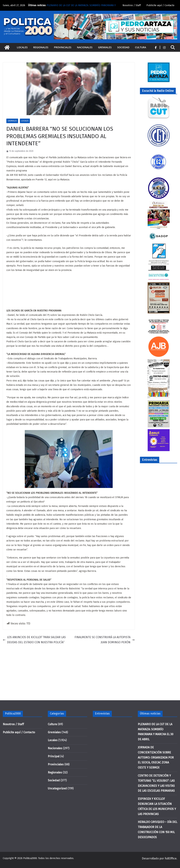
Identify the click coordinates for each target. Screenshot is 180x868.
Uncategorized (57, 788)
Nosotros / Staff (132, 5)
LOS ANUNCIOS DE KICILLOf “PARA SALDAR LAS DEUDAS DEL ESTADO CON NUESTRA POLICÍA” (34, 640)
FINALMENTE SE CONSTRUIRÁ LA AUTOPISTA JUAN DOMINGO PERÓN (105, 640)
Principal (54, 756)
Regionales (41, 47)
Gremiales (105, 47)
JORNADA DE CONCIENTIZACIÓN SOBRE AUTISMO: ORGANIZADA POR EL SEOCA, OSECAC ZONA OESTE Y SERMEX (156, 757)
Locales (22, 47)
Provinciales (63, 47)
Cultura (141, 47)
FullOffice (171, 858)
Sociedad (123, 47)
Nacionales (85, 47)
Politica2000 (30, 858)
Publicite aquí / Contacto (160, 5)
